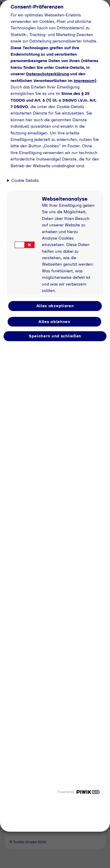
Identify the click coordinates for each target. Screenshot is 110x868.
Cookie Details (25, 180)
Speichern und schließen (55, 336)
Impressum (84, 81)
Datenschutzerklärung (48, 74)
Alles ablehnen (54, 322)
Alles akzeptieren (55, 306)
